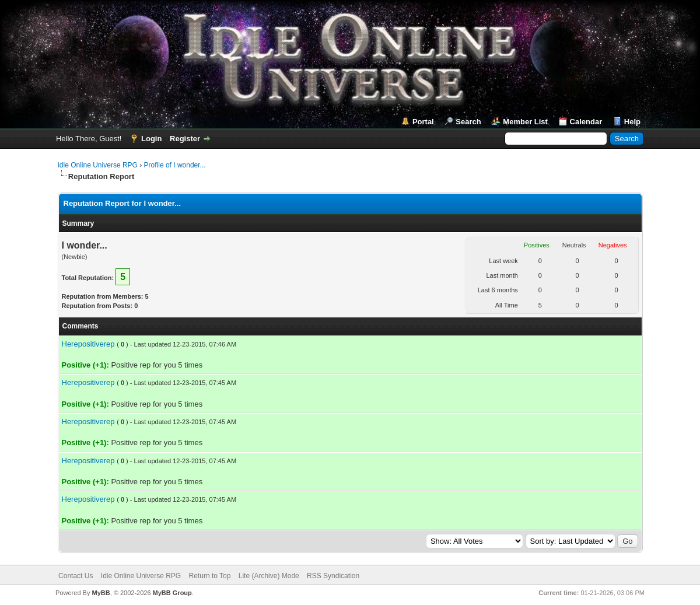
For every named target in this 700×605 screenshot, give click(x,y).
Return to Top (210, 576)
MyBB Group (172, 593)
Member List (525, 122)
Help (632, 122)
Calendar (586, 122)
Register (185, 139)
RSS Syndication (333, 576)
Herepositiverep (88, 344)
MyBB (101, 593)
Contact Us (76, 576)
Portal (423, 122)
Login (151, 139)
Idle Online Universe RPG (98, 165)
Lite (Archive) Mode (269, 576)
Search (468, 122)
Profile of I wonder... (175, 165)
